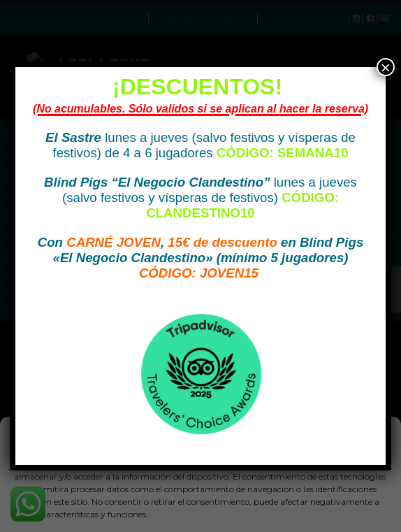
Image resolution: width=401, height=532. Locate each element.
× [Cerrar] (386, 67)
